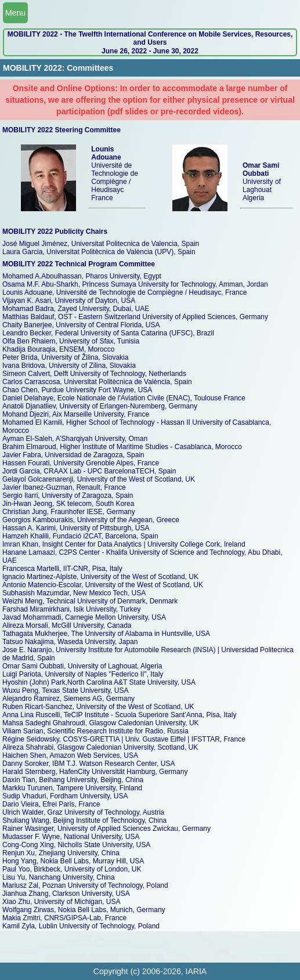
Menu (15, 13)
